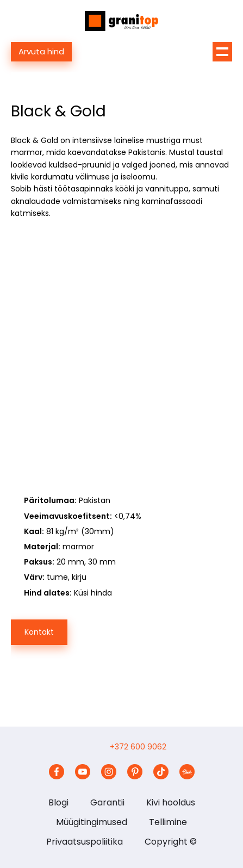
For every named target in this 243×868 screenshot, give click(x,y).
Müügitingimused (92, 822)
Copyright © (171, 842)
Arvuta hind (41, 51)
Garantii (107, 802)
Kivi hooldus (171, 802)
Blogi (58, 802)
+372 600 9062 (138, 747)
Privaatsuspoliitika (85, 842)
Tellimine (168, 822)
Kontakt (39, 632)
